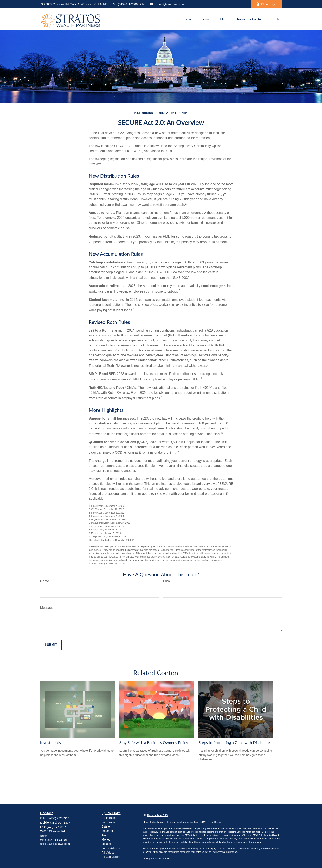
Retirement (109, 818)
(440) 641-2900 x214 (129, 4)
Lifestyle (107, 844)
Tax (104, 835)
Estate (106, 826)
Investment (109, 822)
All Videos (108, 853)
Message (47, 608)
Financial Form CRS (157, 815)
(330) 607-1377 (60, 823)
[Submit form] (51, 645)
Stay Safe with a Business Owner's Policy (154, 743)
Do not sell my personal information (219, 852)
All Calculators (111, 857)
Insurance (108, 831)
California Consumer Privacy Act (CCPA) (246, 849)
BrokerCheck (214, 822)
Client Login (266, 4)
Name (45, 581)
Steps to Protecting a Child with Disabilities (235, 743)
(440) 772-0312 (59, 818)
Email (167, 581)
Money (106, 839)
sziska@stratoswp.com (167, 4)
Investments (51, 743)
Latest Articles (111, 848)
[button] (187, 19)
